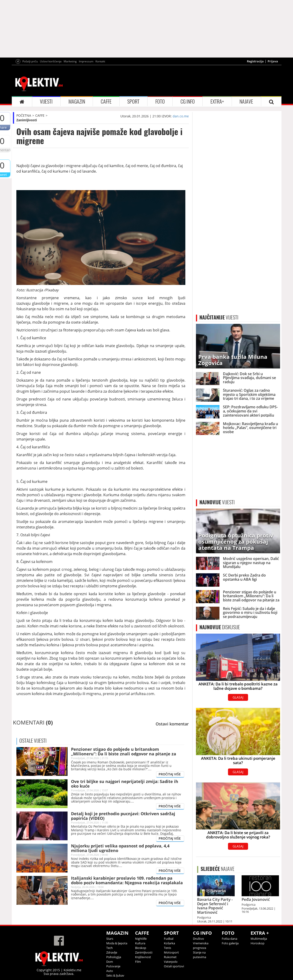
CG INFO (188, 101)
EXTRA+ (217, 101)
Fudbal (169, 939)
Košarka (169, 943)
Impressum (86, 61)
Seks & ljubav (115, 975)
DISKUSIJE (220, 627)
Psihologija (114, 957)
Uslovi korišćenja (51, 61)
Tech (110, 948)
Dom (110, 962)
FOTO (160, 101)
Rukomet (170, 957)
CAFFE (106, 101)
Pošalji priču (30, 61)
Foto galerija (230, 943)
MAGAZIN (77, 101)
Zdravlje (112, 952)
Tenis (167, 948)
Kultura (140, 943)
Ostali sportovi (174, 966)
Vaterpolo (171, 962)
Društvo (198, 939)
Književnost (143, 957)
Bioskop (141, 948)
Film (138, 962)
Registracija (255, 61)
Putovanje (113, 966)
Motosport (171, 952)
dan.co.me (181, 116)
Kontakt (100, 61)
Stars (110, 939)
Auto (110, 971)
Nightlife (141, 939)
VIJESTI (46, 101)
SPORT (133, 101)
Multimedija (259, 939)
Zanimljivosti (27, 120)
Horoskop (257, 943)
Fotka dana (229, 939)
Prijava (273, 61)
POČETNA (24, 115)
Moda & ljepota (117, 943)
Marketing (70, 61)
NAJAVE (246, 101)
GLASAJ (238, 697)
